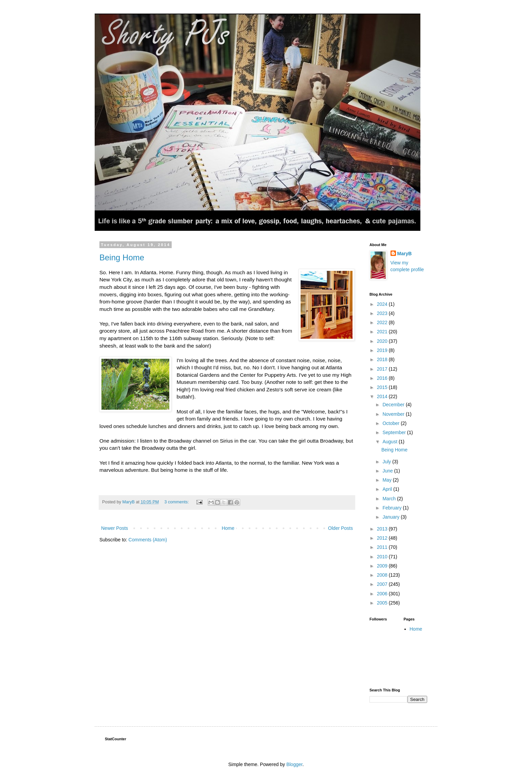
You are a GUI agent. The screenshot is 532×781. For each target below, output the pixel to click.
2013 (383, 529)
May (387, 480)
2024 (383, 304)
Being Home (122, 257)
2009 (383, 566)
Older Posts (340, 528)
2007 (383, 584)
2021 (383, 332)
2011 (383, 547)
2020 (383, 341)
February (393, 508)
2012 (383, 538)
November (394, 414)
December (394, 405)
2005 (383, 603)
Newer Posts (115, 528)
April (388, 489)
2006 (383, 594)
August (390, 442)
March (390, 499)
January (392, 517)
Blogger (294, 764)
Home (228, 528)
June (388, 471)
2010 (383, 557)
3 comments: (177, 502)
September (395, 432)
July (387, 462)
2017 (383, 369)
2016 (383, 378)
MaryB (405, 254)
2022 (383, 322)
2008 (383, 575)
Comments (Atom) (148, 540)
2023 (383, 313)
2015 (383, 387)
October (392, 423)
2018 (383, 359)
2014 (383, 396)
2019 (383, 350)
